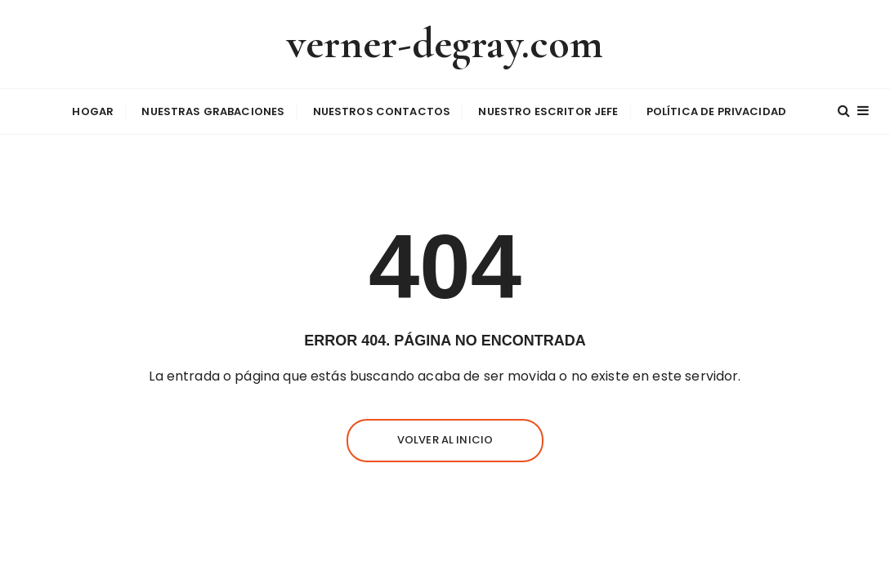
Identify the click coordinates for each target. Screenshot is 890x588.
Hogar (93, 111)
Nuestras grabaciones (213, 111)
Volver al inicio (445, 440)
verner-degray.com (445, 44)
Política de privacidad (716, 111)
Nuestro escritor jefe (548, 111)
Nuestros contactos (382, 111)
